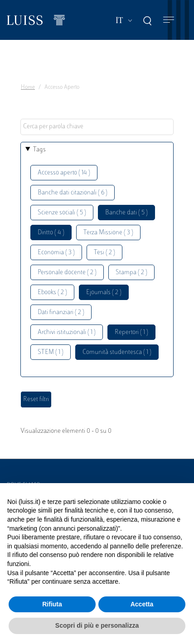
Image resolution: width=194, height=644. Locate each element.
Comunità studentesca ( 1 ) (117, 352)
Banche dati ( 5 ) (126, 213)
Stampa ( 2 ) (131, 273)
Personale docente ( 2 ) (67, 273)
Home (28, 87)
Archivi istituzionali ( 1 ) (67, 332)
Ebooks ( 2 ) (52, 293)
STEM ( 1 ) (51, 352)
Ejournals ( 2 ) (104, 293)
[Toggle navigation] (169, 20)
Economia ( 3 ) (56, 253)
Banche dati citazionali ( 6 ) (73, 193)
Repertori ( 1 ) (131, 332)
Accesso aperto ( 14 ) (64, 173)
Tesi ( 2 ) (104, 253)
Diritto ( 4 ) (51, 233)
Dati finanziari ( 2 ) (61, 312)
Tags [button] (39, 150)
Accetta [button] (142, 604)
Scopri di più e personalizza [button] (97, 625)
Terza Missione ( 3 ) (108, 233)
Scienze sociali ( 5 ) (62, 213)
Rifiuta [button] (52, 604)
